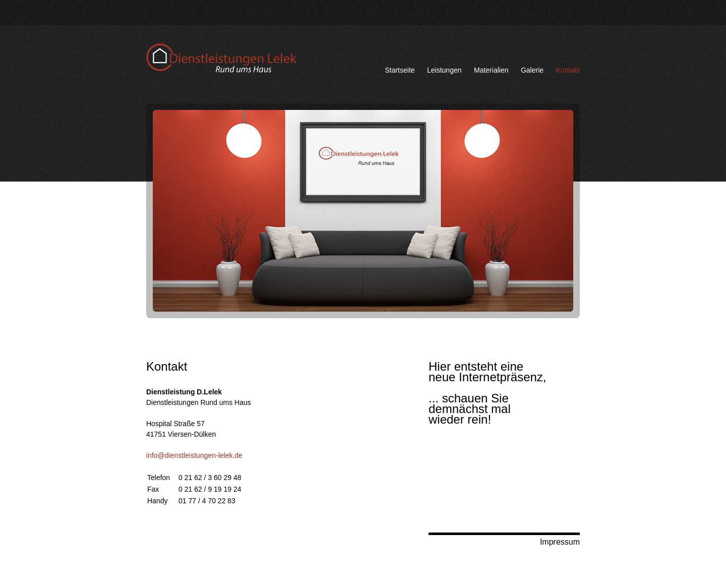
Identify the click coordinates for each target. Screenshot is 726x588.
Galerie (532, 70)
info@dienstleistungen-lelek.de (194, 455)
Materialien (491, 70)
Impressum (560, 542)
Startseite (400, 70)
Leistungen (444, 70)
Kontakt (568, 70)
